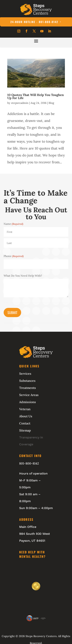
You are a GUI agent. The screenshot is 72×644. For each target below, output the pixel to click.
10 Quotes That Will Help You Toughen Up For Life (36, 96)
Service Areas (29, 395)
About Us (26, 416)
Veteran (25, 409)
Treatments (28, 388)
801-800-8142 (29, 463)
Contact (25, 423)
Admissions (28, 402)
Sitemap (25, 430)
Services (25, 374)
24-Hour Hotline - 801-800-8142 (34, 22)
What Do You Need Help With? (23, 276)
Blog (51, 103)
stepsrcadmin (20, 103)
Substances (27, 381)
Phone (14, 256)
